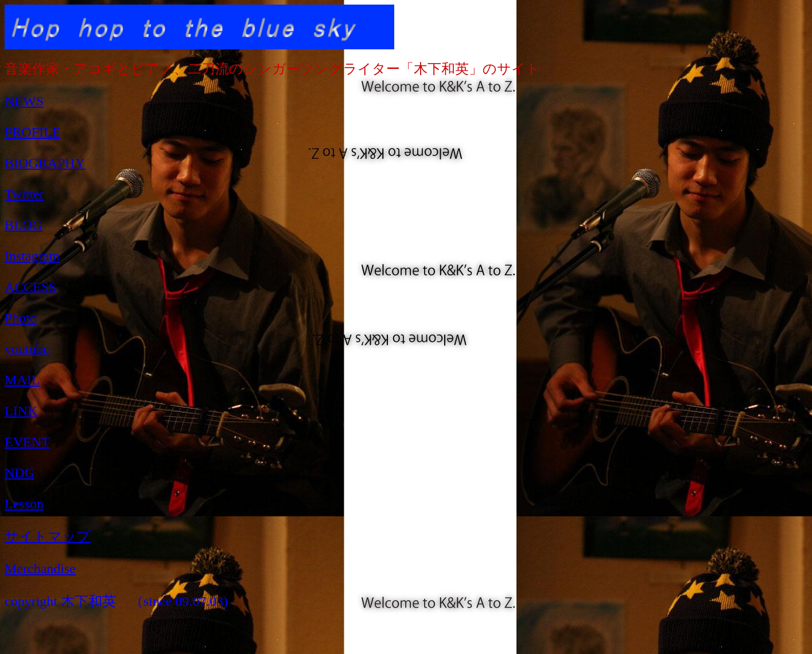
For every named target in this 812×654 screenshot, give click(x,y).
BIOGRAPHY (45, 163)
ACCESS (31, 287)
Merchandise (40, 569)
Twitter (24, 194)
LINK (21, 411)
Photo (21, 318)
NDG (20, 473)
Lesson (24, 504)
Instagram (32, 256)
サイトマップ (48, 536)
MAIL (22, 380)
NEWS (24, 101)
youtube (27, 349)
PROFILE (32, 132)
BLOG (23, 225)
